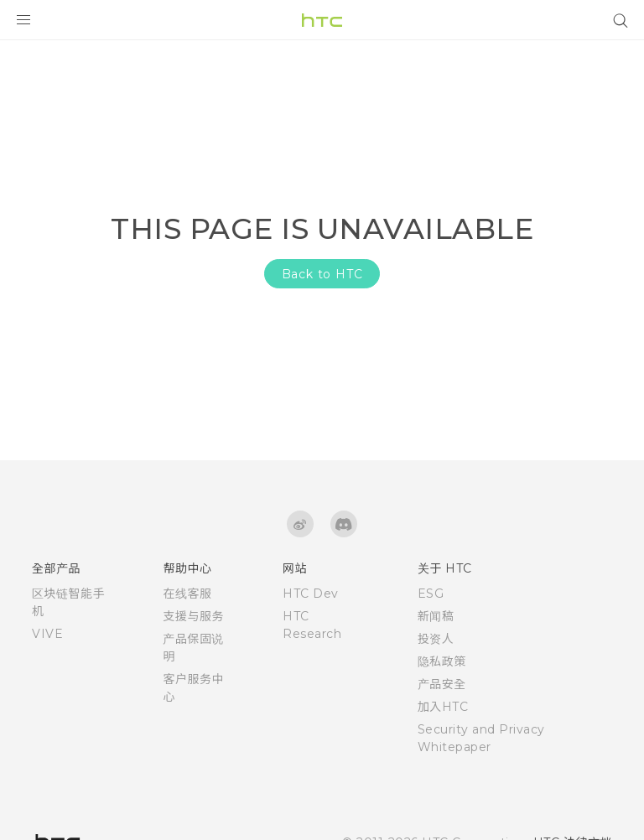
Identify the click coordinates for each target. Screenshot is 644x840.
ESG (431, 594)
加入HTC (443, 707)
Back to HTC (322, 274)
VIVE (47, 634)
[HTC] (322, 20)
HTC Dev (311, 594)
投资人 (436, 639)
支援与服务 (193, 616)
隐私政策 (442, 661)
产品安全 (442, 684)
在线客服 (187, 594)
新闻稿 (436, 616)
